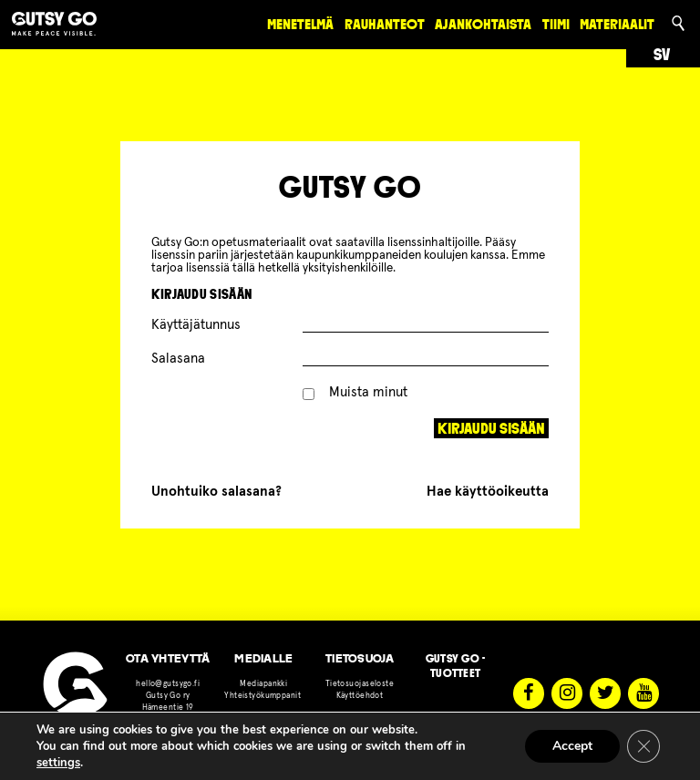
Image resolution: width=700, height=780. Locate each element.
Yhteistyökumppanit (263, 696)
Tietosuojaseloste (360, 684)
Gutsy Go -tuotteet (456, 666)
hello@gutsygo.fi (168, 684)
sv (662, 55)
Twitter (605, 693)
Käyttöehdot (360, 696)
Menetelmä (300, 24)
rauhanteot (385, 24)
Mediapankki (263, 684)
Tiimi (556, 24)
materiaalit (617, 24)
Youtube (643, 693)
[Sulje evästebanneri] (643, 746)
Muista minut (355, 392)
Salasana (178, 359)
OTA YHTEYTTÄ (168, 658)
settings (58, 763)
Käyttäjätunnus (196, 325)
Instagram (567, 693)
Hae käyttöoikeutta (488, 492)
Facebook (529, 693)
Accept (572, 746)
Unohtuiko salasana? (216, 492)
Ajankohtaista (483, 24)
